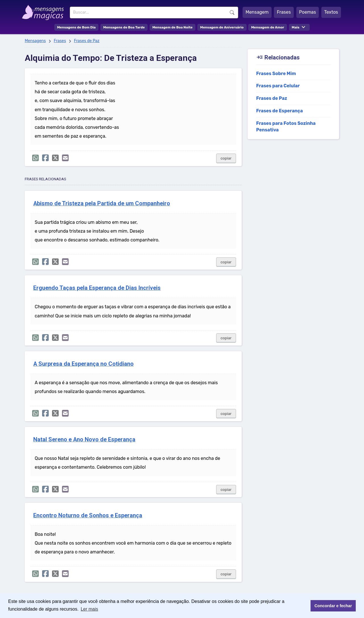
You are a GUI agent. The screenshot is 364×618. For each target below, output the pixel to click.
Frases (284, 12)
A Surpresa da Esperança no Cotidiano (83, 364)
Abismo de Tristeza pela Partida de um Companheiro (102, 203)
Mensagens (35, 41)
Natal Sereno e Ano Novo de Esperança (84, 440)
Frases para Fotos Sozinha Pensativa (286, 127)
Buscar (232, 13)
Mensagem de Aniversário (222, 27)
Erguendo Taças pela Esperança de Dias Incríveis (97, 288)
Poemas (308, 12)
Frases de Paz (87, 41)
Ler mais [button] (89, 609)
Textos (331, 12)
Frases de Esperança (280, 111)
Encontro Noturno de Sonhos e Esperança (88, 515)
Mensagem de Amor (268, 27)
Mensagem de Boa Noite (173, 27)
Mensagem (257, 12)
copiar (226, 158)
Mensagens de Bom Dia (76, 27)
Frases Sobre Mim (276, 74)
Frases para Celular (278, 86)
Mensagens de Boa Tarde (124, 27)
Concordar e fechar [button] (333, 606)
